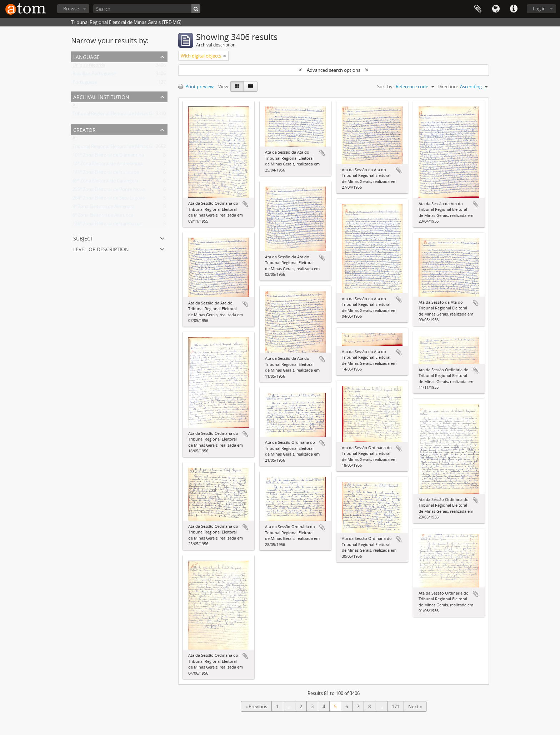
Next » (415, 706)
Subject (83, 238)
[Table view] (251, 86)
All (75, 106)
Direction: (448, 86)
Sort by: (385, 86)
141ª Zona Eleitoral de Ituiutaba (106, 174)
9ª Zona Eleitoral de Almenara (104, 208)
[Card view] (237, 86)
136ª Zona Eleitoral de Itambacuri (107, 225)
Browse (71, 9)
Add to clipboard (245, 204)
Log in (539, 9)
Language (496, 9)
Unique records (89, 66)
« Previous (256, 706)
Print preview (196, 86)
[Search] (147, 9)
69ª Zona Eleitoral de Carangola (105, 182)
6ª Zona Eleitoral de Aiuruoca (103, 217)
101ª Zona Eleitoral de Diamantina (108, 157)
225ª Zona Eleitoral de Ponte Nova (109, 191)
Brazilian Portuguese (94, 75)
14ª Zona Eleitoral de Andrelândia (107, 165)
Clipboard (478, 9)
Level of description (101, 249)
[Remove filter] (225, 56)
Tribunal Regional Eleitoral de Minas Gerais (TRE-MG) (128, 115)
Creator (84, 129)
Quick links (514, 9)
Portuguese (85, 84)
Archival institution (101, 96)
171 (396, 706)
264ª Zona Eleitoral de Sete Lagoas (109, 199)
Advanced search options (334, 70)
